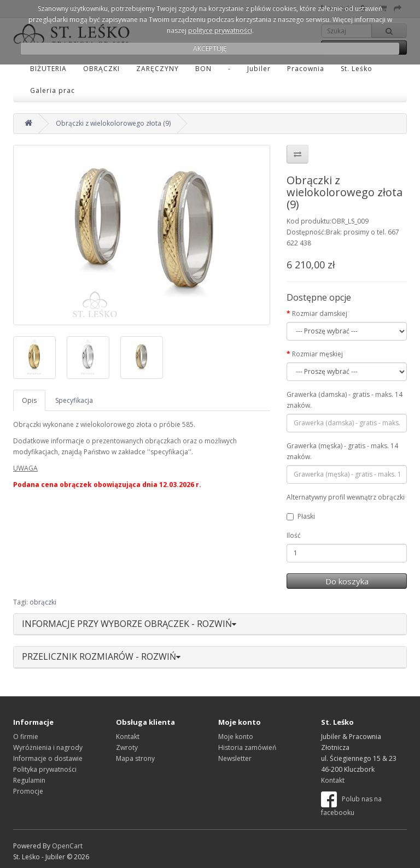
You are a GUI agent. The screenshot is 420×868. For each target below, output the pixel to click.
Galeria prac (52, 90)
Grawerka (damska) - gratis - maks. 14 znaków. (345, 400)
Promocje (28, 791)
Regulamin (29, 780)
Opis (29, 400)
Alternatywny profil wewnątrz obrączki (346, 497)
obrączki (43, 602)
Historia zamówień (247, 747)
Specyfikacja (74, 400)
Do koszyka (347, 581)
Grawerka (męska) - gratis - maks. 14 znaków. (342, 451)
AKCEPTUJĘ (210, 48)
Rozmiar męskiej (317, 354)
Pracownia (306, 69)
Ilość (294, 535)
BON (203, 69)
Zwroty (127, 747)
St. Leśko (357, 69)
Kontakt (128, 737)
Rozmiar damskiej (320, 313)
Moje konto (236, 737)
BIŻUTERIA (48, 69)
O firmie (26, 737)
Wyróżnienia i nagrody (48, 747)
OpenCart (67, 846)
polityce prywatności (220, 30)
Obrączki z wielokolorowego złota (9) (113, 123)
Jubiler (259, 69)
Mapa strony (135, 758)
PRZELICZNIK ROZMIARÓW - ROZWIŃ (101, 656)
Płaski (301, 516)
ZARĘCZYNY (157, 69)
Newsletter (235, 758)
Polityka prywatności (45, 769)
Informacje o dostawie (48, 758)
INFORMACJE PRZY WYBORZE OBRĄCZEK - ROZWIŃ (129, 624)
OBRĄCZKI (101, 69)
